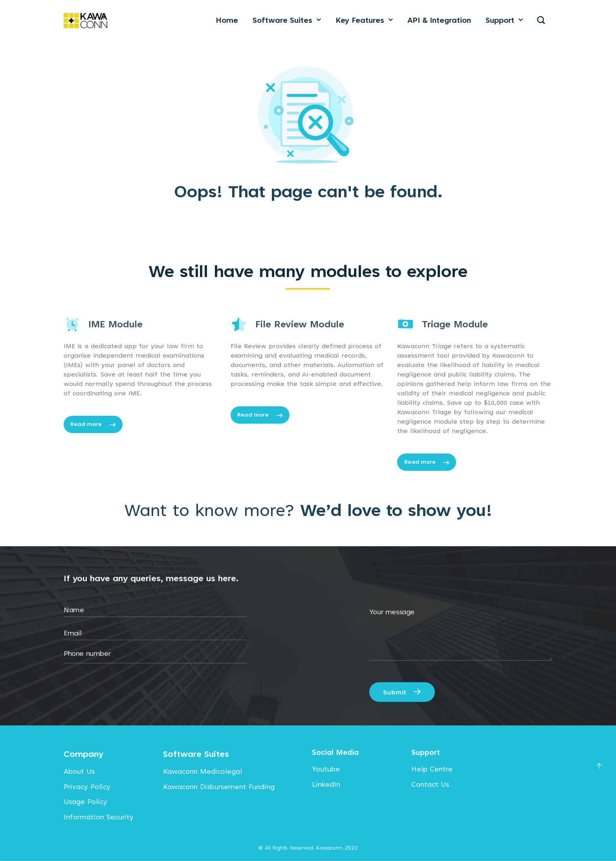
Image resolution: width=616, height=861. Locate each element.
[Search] (541, 20)
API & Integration (439, 20)
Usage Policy (85, 801)
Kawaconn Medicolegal (203, 771)
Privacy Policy (87, 787)
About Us (79, 771)
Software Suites (287, 20)
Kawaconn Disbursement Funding (219, 787)
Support (504, 20)
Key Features (364, 20)
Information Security (99, 817)
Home (227, 20)
